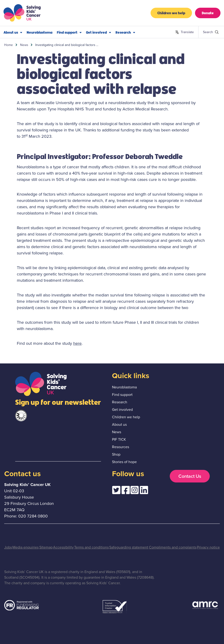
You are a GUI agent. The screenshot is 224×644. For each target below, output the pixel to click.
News (24, 45)
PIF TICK (119, 439)
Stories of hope (124, 462)
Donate (208, 13)
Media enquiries (25, 547)
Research (125, 32)
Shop (116, 454)
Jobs (8, 547)
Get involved (99, 32)
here (77, 343)
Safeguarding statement (129, 547)
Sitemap (46, 547)
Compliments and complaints (173, 547)
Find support (69, 32)
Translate (184, 32)
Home (9, 45)
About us (13, 32)
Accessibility (63, 547)
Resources (121, 447)
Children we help (171, 13)
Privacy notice (208, 547)
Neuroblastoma (40, 32)
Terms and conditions (91, 547)
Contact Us (190, 476)
